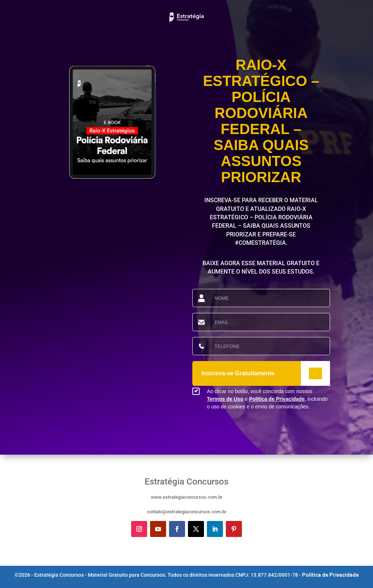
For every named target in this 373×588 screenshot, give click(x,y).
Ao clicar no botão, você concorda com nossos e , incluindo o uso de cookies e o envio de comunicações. (267, 399)
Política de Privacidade (277, 399)
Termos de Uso (225, 399)
